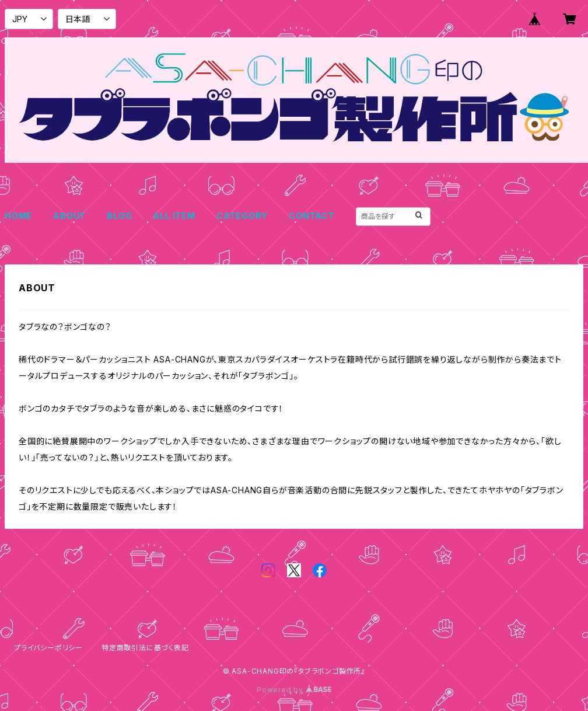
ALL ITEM (174, 216)
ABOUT (69, 216)
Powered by (294, 690)
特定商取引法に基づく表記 (145, 648)
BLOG (119, 216)
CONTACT (312, 216)
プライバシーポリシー (48, 648)
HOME (18, 216)
